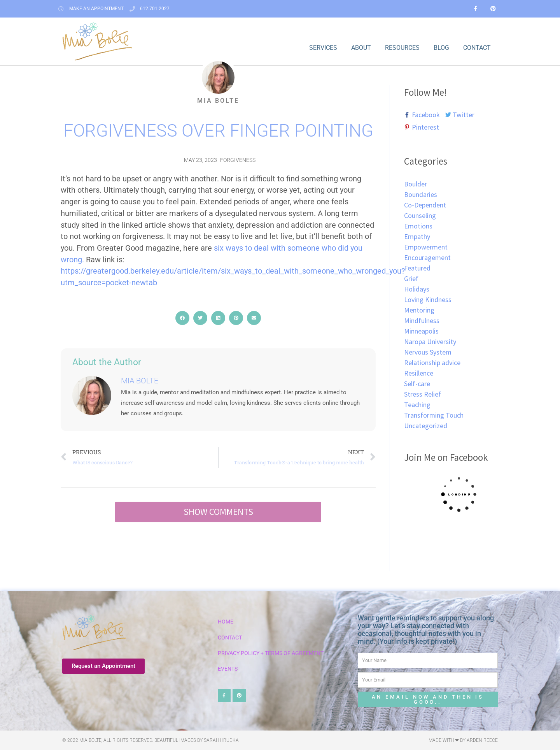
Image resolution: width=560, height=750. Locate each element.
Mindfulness (422, 321)
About (361, 48)
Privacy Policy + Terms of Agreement (271, 653)
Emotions (418, 226)
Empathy (417, 236)
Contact (477, 48)
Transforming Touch (434, 415)
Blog (441, 48)
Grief (411, 278)
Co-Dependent (425, 205)
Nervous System (428, 352)
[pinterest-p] (422, 127)
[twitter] (462, 115)
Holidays (417, 289)
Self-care (417, 384)
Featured (417, 268)
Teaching (417, 405)
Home (226, 622)
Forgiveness (238, 160)
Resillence (419, 373)
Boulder (416, 184)
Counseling (420, 215)
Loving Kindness (428, 299)
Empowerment (426, 247)
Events (228, 669)
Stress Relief (423, 394)
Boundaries (421, 194)
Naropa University (430, 342)
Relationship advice (432, 363)
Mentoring (419, 310)
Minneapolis (421, 331)
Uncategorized (426, 426)
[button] (182, 318)
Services (323, 48)
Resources (402, 48)
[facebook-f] (424, 115)
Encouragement (427, 257)
